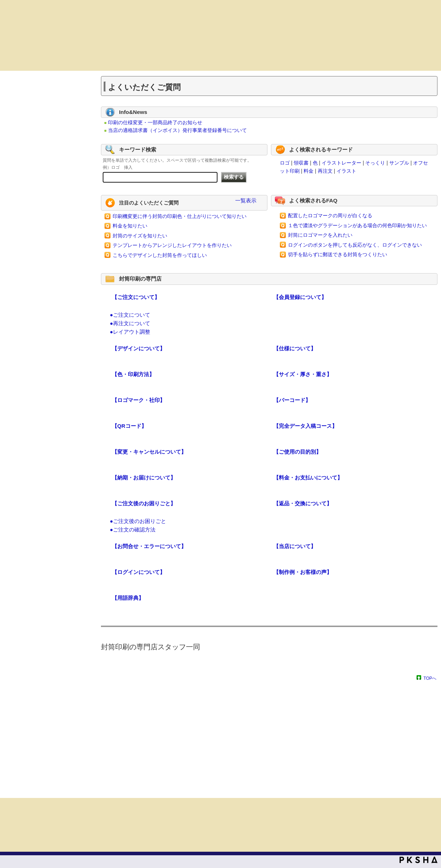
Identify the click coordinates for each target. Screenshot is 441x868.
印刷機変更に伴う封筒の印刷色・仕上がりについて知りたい (180, 216)
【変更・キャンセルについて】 (149, 452)
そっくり (375, 163)
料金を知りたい (130, 226)
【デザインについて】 (138, 348)
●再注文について (130, 323)
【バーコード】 (292, 400)
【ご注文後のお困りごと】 (144, 503)
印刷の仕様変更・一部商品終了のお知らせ (155, 122)
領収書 (301, 163)
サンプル (399, 163)
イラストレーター (341, 163)
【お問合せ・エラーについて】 (149, 546)
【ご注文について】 (136, 297)
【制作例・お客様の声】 (303, 572)
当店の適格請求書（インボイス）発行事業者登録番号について (177, 130)
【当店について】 (295, 546)
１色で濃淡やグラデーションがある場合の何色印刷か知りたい (357, 225)
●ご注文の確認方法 (133, 530)
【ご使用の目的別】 (297, 452)
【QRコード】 (129, 426)
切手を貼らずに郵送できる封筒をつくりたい (338, 254)
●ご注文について (130, 315)
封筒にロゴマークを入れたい (320, 235)
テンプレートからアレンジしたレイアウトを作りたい (172, 245)
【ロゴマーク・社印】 (138, 400)
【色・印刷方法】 (133, 374)
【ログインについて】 (138, 572)
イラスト (346, 171)
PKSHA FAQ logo (419, 860)
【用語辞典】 (128, 598)
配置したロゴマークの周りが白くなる (330, 215)
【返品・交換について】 (303, 503)
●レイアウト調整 (130, 332)
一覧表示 (246, 200)
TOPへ (430, 678)
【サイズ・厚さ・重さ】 (303, 374)
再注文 (325, 171)
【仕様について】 (295, 348)
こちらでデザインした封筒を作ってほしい (160, 255)
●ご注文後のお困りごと (138, 521)
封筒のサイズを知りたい (140, 236)
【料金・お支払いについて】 (308, 478)
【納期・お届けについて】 (144, 478)
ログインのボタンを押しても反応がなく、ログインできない (355, 245)
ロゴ (285, 163)
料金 (309, 171)
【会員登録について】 (300, 297)
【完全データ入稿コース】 (305, 426)
